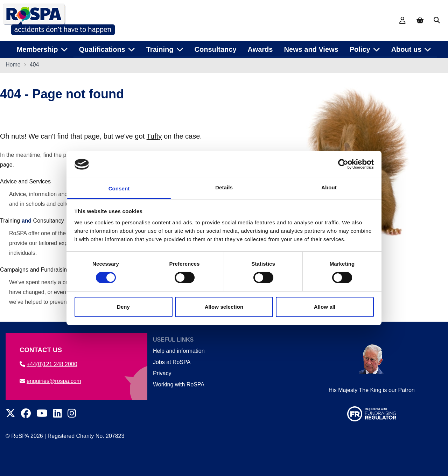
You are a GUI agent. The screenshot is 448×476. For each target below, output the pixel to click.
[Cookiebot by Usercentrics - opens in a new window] (343, 164)
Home (13, 65)
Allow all (325, 307)
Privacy (162, 373)
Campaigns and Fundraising (35, 270)
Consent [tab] (119, 188)
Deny (123, 307)
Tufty (154, 137)
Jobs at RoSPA (172, 362)
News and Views (311, 49)
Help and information (179, 351)
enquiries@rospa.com (50, 381)
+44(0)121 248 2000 (48, 364)
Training (10, 221)
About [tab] (329, 187)
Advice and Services (25, 182)
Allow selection (224, 307)
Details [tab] (224, 187)
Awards (260, 49)
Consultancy (216, 49)
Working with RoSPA (179, 384)
